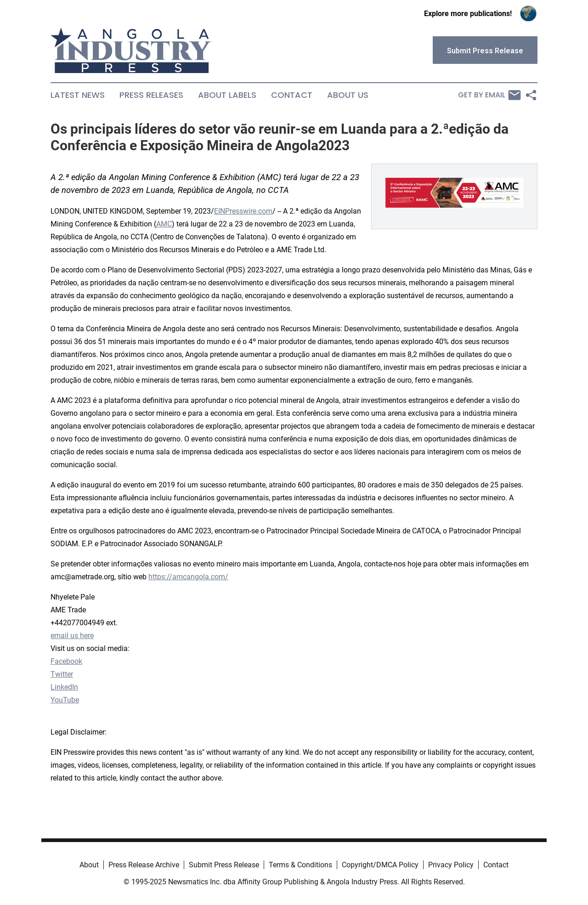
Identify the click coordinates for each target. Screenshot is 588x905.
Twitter (62, 674)
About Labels (227, 95)
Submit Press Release (224, 865)
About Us (348, 95)
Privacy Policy (451, 865)
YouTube (65, 700)
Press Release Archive (144, 865)
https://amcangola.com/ (188, 577)
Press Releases (151, 95)
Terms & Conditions (300, 865)
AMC (164, 224)
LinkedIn (64, 687)
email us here (72, 636)
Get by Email (489, 95)
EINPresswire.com (243, 211)
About (89, 865)
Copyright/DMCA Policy (380, 865)
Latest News (78, 95)
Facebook (66, 661)
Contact (292, 95)
